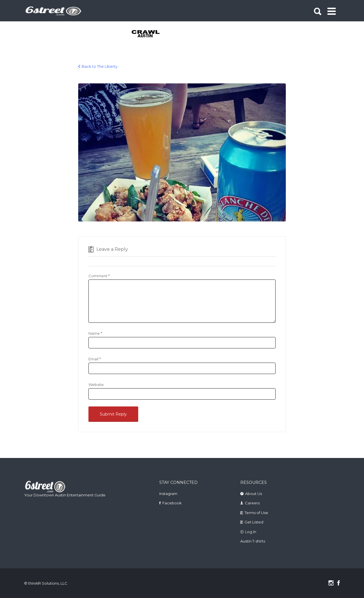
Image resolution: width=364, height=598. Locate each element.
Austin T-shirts (253, 541)
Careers (252, 503)
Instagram (168, 494)
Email (95, 359)
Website (96, 385)
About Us (254, 494)
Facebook (172, 503)
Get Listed (254, 522)
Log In (251, 532)
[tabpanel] (149, 34)
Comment (99, 276)
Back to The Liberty (100, 66)
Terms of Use (256, 513)
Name (95, 333)
